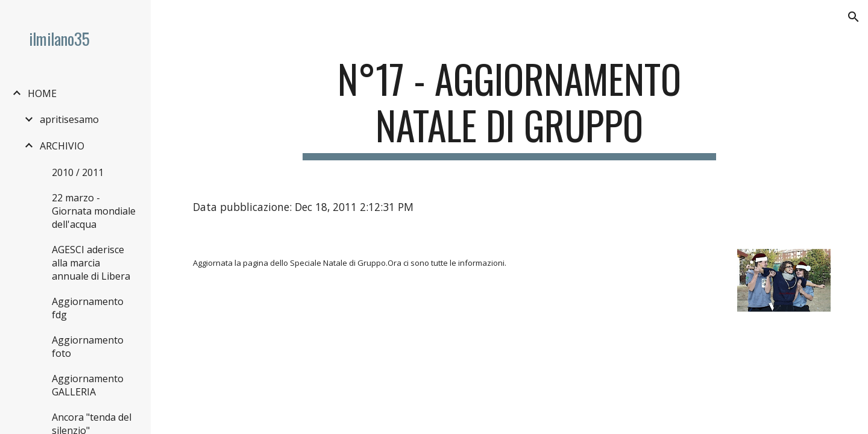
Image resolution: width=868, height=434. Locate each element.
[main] (509, 108)
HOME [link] (42, 93)
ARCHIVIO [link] (62, 146)
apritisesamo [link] (69, 119)
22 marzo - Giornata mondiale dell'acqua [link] (94, 211)
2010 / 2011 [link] (78, 172)
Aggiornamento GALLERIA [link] (88, 385)
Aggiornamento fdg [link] (88, 308)
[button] (854, 17)
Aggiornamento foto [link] (88, 347)
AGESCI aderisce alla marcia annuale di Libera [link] (91, 263)
